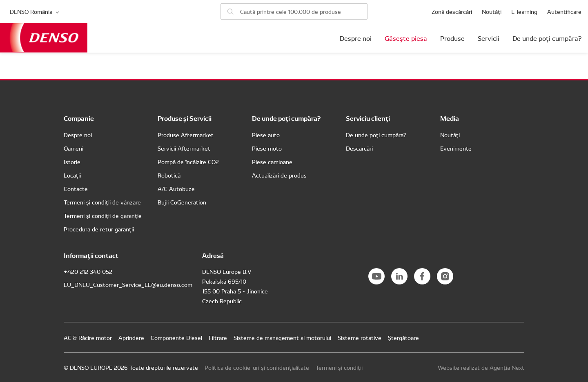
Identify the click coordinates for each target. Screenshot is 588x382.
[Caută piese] (294, 11)
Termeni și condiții (339, 367)
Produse (452, 38)
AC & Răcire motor (88, 338)
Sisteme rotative (360, 338)
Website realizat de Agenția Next (481, 367)
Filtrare (218, 338)
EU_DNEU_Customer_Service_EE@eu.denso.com (128, 284)
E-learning (524, 11)
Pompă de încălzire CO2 (188, 162)
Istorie (72, 162)
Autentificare (564, 11)
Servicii (489, 38)
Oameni (73, 148)
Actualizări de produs (279, 175)
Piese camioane (272, 162)
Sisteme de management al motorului (282, 338)
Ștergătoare (403, 338)
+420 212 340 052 (88, 271)
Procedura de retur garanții (99, 229)
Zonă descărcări (452, 11)
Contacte (76, 189)
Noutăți (492, 11)
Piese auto (266, 135)
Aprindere (131, 338)
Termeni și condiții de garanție (103, 215)
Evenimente (456, 148)
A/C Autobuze (176, 189)
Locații (72, 175)
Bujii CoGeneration (182, 202)
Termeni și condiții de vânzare (102, 202)
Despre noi (356, 38)
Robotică (169, 175)
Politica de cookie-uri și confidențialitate (257, 367)
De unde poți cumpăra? (547, 38)
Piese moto (267, 148)
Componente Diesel (176, 338)
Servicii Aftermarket (184, 148)
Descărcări (359, 148)
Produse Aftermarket (186, 135)
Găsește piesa (406, 38)
